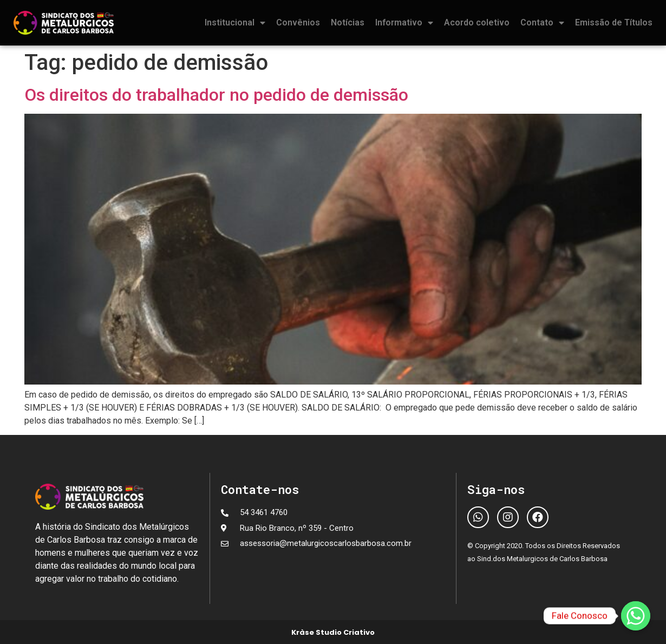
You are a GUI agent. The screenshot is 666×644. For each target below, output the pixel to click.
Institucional (235, 23)
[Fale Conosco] (636, 616)
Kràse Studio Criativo (333, 632)
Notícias (348, 22)
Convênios (298, 22)
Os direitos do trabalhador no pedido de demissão (216, 95)
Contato (542, 23)
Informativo (404, 23)
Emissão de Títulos (614, 22)
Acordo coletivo (477, 22)
